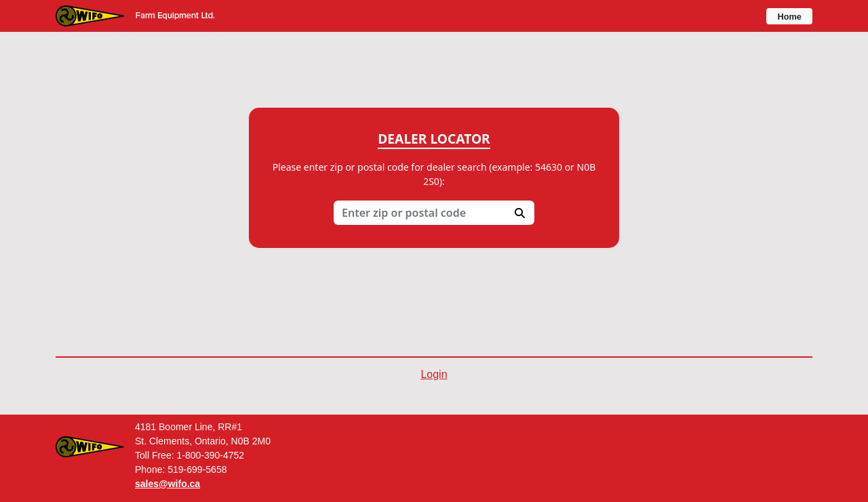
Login (434, 374)
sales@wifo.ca (167, 484)
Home (789, 17)
